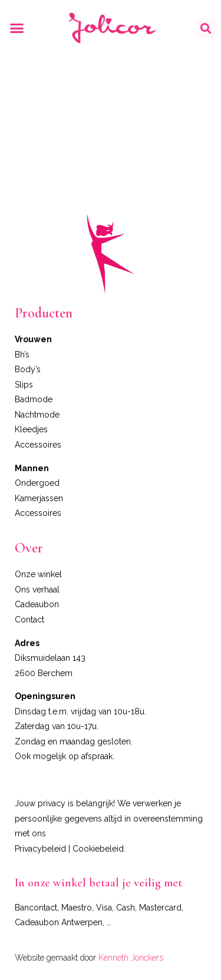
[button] (17, 28)
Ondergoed (37, 483)
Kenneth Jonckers (131, 958)
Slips (24, 385)
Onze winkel (38, 574)
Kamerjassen (39, 498)
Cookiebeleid (98, 849)
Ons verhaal (37, 590)
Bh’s (22, 355)
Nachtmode (37, 415)
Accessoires (38, 445)
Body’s (28, 369)
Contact (29, 620)
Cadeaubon (37, 604)
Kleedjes (31, 429)
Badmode (34, 399)
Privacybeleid (40, 849)
